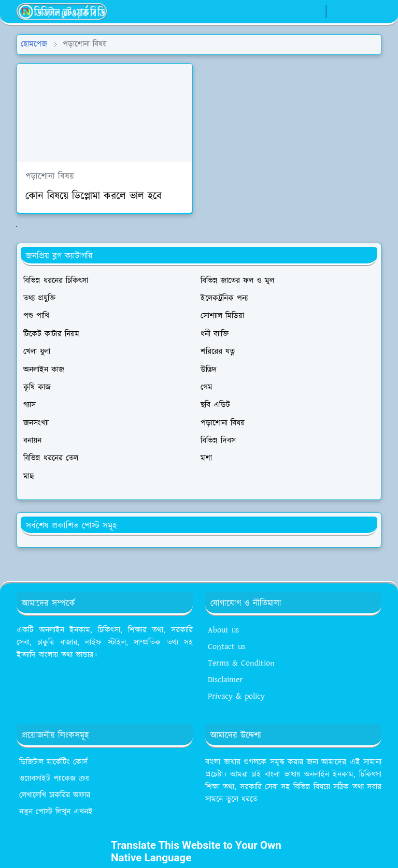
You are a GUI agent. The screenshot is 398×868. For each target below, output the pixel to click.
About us (223, 630)
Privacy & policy (236, 696)
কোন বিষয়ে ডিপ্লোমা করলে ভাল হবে (94, 196)
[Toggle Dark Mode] (337, 12)
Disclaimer (225, 680)
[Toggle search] (355, 11)
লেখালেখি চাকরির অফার (55, 795)
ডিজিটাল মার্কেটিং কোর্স (53, 762)
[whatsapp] (315, 12)
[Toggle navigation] (373, 12)
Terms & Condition (241, 663)
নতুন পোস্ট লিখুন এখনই (56, 812)
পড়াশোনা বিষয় (50, 176)
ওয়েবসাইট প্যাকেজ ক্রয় (54, 779)
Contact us (226, 647)
